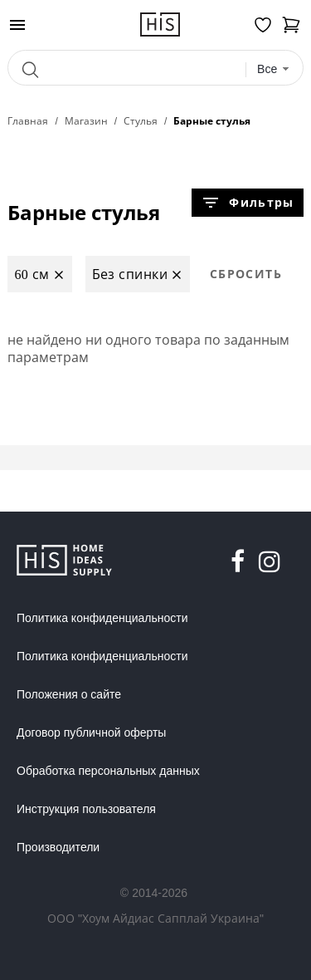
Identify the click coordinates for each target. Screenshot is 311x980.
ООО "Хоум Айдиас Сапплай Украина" (155, 918)
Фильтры (247, 203)
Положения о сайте (69, 694)
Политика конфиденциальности (102, 618)
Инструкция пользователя (86, 809)
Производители (58, 847)
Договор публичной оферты (91, 733)
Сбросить (246, 274)
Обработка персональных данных (108, 771)
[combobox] (274, 69)
